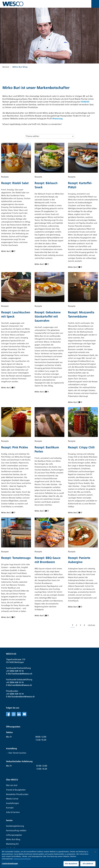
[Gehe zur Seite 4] (84, 625)
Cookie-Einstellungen (10, 863)
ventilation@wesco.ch (22, 685)
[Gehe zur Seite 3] (80, 625)
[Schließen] (95, 852)
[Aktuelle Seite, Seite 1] (73, 625)
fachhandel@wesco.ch (22, 674)
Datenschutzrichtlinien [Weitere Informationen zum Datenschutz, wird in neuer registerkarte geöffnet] (22, 859)
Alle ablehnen (88, 864)
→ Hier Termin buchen (16, 753)
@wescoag (58, 119)
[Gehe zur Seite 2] (76, 625)
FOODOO (85, 102)
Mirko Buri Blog (20, 67)
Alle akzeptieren (71, 864)
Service (6, 67)
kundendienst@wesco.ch (23, 697)
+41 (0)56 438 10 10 (15, 671)
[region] (49, 858)
